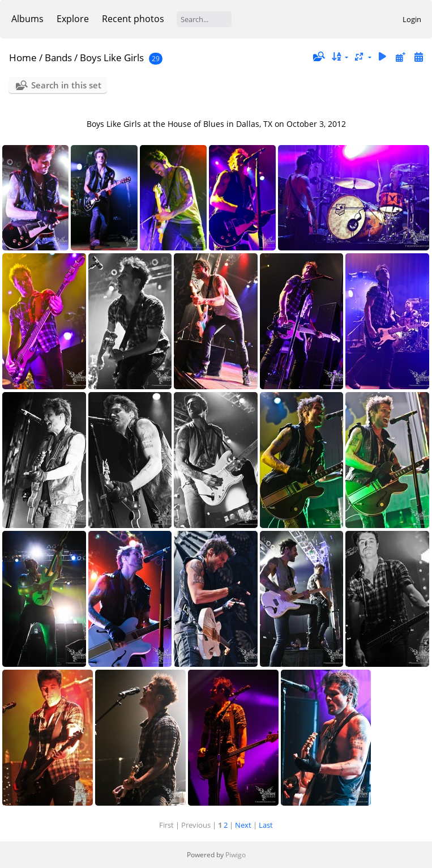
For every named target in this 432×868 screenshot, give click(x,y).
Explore (73, 19)
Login (412, 19)
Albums (27, 19)
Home (23, 58)
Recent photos (133, 19)
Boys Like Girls (112, 58)
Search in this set (66, 85)
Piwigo (236, 855)
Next (243, 825)
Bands (58, 58)
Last (266, 825)
